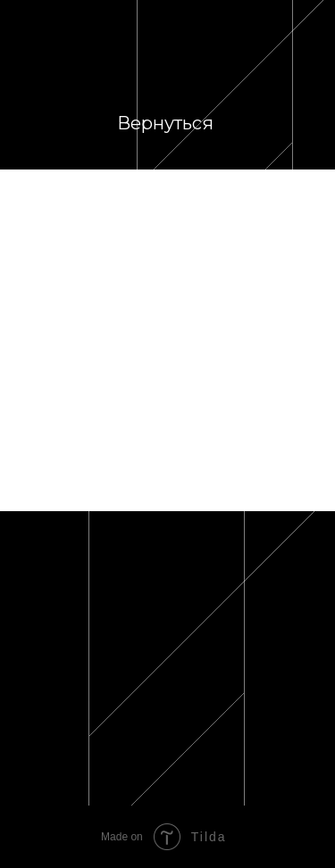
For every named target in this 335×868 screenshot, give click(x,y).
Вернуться (165, 123)
